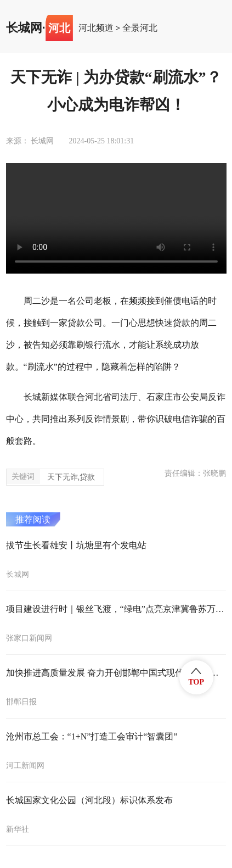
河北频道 (96, 28)
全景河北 (140, 28)
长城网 (24, 28)
